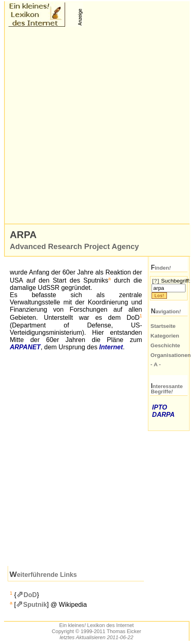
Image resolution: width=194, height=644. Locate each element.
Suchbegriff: (175, 281)
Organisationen (171, 355)
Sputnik (35, 605)
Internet (111, 347)
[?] (155, 281)
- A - (155, 364)
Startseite (163, 326)
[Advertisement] (97, 125)
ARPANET (25, 347)
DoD (30, 595)
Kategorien (165, 336)
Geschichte (165, 345)
